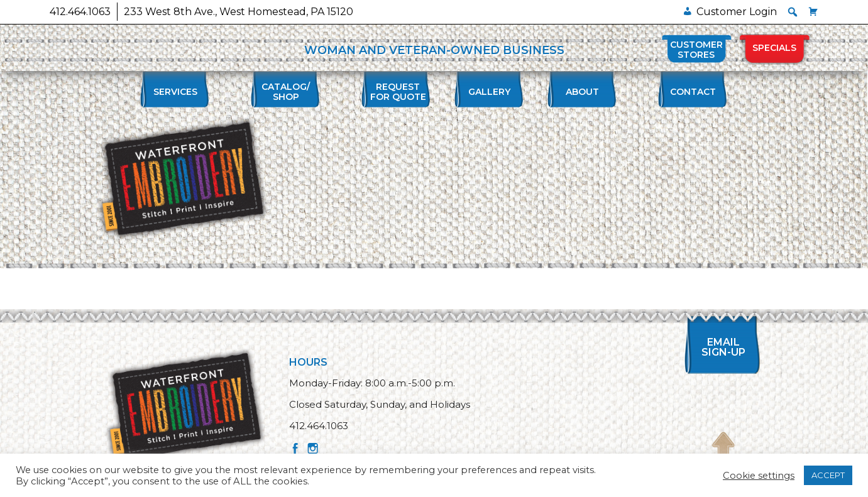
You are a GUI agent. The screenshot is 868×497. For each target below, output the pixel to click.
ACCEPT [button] (828, 475)
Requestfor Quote (398, 92)
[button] (793, 12)
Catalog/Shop (286, 92)
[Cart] (813, 12)
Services (175, 92)
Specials (774, 48)
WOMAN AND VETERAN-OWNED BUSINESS (434, 50)
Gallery (489, 92)
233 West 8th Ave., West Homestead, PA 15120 (239, 12)
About (582, 92)
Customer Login (737, 12)
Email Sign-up (723, 347)
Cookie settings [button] (759, 476)
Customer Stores (696, 50)
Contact (693, 92)
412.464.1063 (80, 12)
